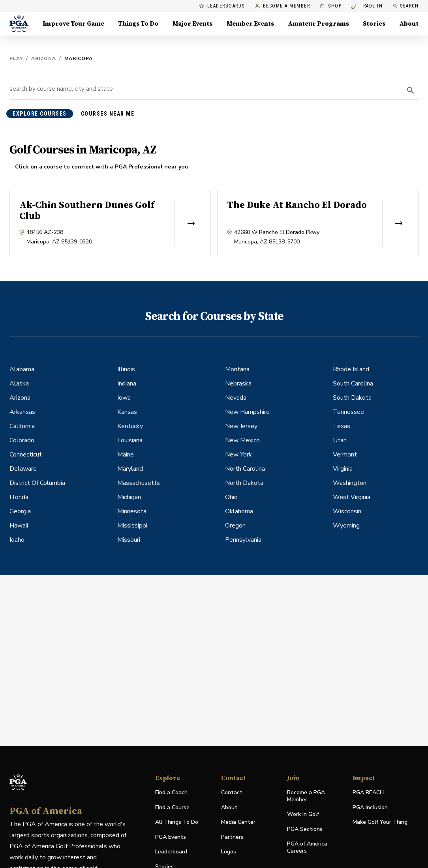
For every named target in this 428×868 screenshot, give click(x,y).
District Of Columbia (37, 483)
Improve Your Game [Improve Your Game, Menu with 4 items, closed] (73, 24)
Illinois (126, 369)
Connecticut (26, 455)
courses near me (108, 114)
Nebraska (238, 383)
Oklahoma (239, 511)
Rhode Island (351, 369)
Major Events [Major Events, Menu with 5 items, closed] (192, 24)
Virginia (343, 469)
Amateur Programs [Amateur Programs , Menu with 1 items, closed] (319, 24)
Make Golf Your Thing (380, 822)
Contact (232, 792)
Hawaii (19, 526)
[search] (411, 90)
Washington (350, 483)
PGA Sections (305, 829)
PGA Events (171, 837)
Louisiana (130, 440)
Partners (232, 837)
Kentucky (130, 426)
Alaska (19, 383)
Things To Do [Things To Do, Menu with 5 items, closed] (138, 24)
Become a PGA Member (306, 796)
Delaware (23, 469)
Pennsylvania (243, 540)
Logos (229, 852)
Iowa (124, 398)
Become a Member (283, 6)
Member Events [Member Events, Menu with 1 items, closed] (250, 24)
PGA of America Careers (307, 847)
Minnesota (132, 511)
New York (238, 455)
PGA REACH (368, 793)
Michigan (129, 497)
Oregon (235, 526)
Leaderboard (171, 852)
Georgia (20, 511)
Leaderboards (222, 6)
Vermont (345, 455)
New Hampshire (247, 412)
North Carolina (245, 469)
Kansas (127, 412)
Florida (19, 497)
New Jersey (241, 426)
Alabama (22, 369)
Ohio (231, 497)
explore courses (40, 114)
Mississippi (132, 526)
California (22, 426)
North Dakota (244, 483)
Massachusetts (139, 483)
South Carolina (353, 383)
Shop (331, 6)
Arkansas (22, 412)
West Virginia (352, 497)
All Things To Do (177, 822)
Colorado (22, 440)
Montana (237, 369)
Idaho (17, 540)
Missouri (129, 540)
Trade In (367, 6)
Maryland (130, 469)
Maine (126, 455)
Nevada (236, 398)
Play (16, 58)
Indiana (127, 383)
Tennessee (348, 412)
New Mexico (242, 440)
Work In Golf (303, 814)
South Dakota (352, 398)
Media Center (238, 822)
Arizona (44, 58)
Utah (340, 440)
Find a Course (172, 807)
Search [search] (405, 6)
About (229, 807)
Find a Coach (171, 792)
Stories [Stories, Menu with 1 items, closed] (374, 24)
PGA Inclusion (370, 807)
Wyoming (346, 526)
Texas (342, 426)
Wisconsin (347, 511)
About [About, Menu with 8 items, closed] (409, 24)
